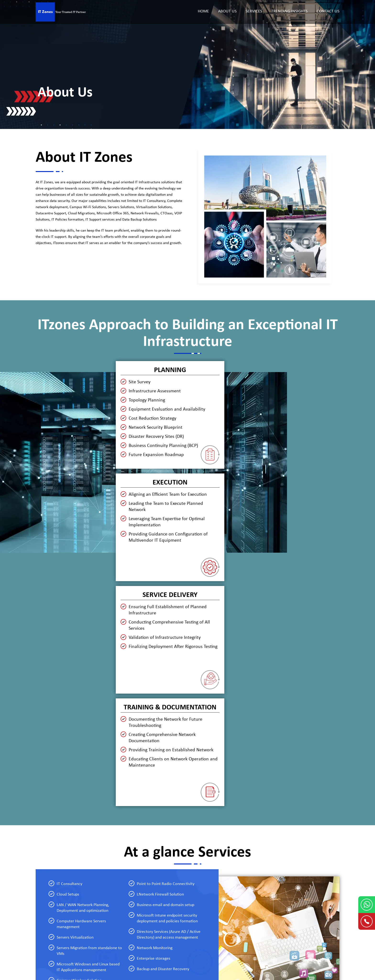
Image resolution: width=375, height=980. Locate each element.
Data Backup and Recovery (189, 893)
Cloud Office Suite (106, 918)
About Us (227, 11)
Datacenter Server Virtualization (117, 902)
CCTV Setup (177, 918)
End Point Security (182, 877)
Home (203, 11)
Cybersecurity (179, 885)
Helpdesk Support (105, 885)
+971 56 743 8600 (272, 921)
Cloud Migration (105, 910)
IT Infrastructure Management (116, 877)
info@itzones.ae (317, 921)
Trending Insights (289, 11)
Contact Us (328, 11)
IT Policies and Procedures (188, 902)
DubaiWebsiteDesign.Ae (214, 953)
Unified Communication (186, 910)
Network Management (109, 893)
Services (254, 11)
